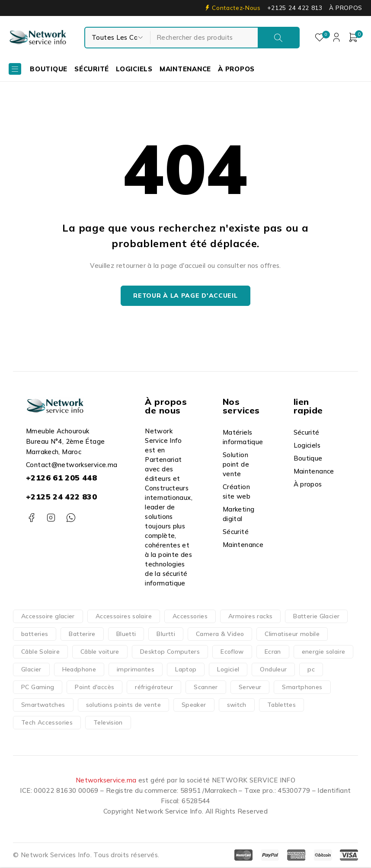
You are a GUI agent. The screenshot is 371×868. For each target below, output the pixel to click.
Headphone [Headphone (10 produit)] (79, 670)
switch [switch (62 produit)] (237, 706)
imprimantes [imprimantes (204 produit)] (136, 670)
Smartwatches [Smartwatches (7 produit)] (43, 706)
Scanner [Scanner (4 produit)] (206, 688)
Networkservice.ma (106, 781)
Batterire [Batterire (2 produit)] (82, 635)
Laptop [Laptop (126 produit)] (186, 670)
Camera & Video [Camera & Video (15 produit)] (220, 635)
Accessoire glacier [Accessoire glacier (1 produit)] (48, 617)
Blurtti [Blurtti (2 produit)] (166, 635)
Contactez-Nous (236, 8)
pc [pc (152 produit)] (311, 670)
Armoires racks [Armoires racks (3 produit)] (250, 617)
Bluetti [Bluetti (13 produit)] (126, 635)
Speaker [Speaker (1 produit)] (194, 706)
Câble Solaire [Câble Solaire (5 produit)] (40, 652)
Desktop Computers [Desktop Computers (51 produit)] (170, 652)
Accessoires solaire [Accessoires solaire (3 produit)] (124, 617)
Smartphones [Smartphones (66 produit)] (302, 688)
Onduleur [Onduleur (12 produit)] (273, 670)
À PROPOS (346, 8)
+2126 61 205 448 (61, 479)
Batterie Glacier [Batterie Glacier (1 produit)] (316, 617)
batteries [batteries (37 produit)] (35, 635)
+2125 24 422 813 (295, 8)
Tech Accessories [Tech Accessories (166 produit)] (47, 723)
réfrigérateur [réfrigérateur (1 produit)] (154, 688)
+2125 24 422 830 (61, 498)
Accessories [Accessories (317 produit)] (190, 617)
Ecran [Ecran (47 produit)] (273, 652)
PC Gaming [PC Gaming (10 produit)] (38, 688)
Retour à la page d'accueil (185, 296)
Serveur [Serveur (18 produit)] (250, 688)
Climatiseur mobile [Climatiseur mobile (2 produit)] (292, 635)
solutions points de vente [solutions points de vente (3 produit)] (123, 706)
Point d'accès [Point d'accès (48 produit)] (94, 688)
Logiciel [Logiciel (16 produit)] (228, 670)
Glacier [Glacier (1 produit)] (31, 670)
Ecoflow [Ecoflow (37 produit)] (232, 652)
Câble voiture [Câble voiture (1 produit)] (100, 652)
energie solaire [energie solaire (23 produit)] (324, 652)
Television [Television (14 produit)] (108, 723)
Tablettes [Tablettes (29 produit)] (281, 706)
